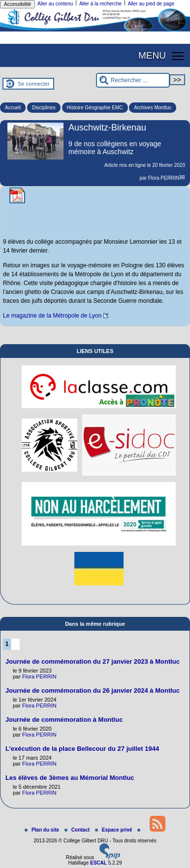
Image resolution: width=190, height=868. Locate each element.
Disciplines (44, 108)
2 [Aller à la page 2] (16, 644)
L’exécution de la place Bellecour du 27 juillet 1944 (82, 749)
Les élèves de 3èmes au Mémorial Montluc (70, 778)
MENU (152, 55)
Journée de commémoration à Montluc (64, 720)
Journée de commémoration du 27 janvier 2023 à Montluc (93, 661)
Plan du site (43, 830)
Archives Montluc (153, 108)
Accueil (13, 108)
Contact (78, 830)
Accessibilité (17, 4)
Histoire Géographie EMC (95, 108)
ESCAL (98, 863)
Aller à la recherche (100, 4)
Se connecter (34, 84)
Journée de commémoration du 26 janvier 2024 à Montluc (93, 691)
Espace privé (114, 830)
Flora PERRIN (164, 178)
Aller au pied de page (151, 4)
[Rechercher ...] (133, 80)
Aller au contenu (55, 4)
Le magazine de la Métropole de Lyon (52, 316)
